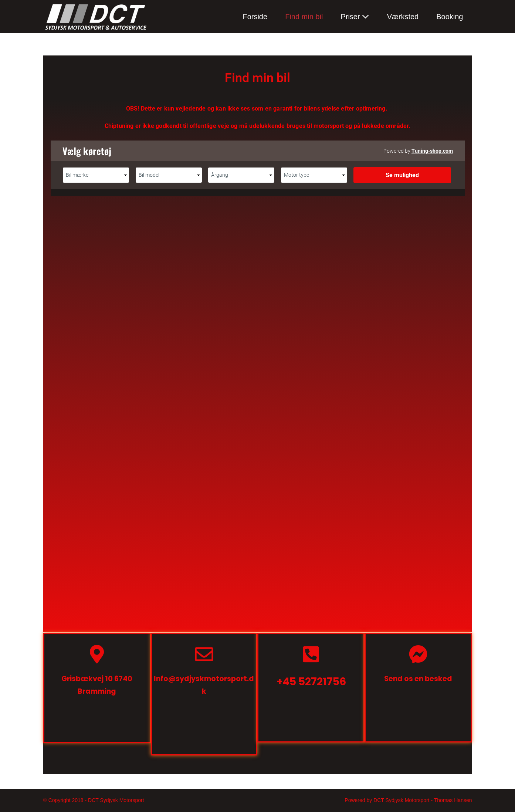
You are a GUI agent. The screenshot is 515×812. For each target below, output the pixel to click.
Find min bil (304, 17)
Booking (450, 17)
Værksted (403, 17)
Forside (255, 17)
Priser (350, 17)
